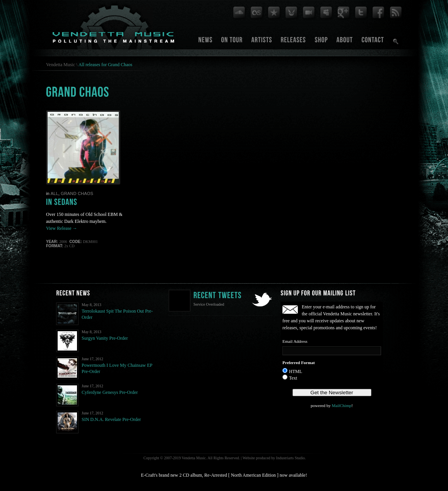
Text (293, 378)
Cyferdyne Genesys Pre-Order (110, 392)
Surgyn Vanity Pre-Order (105, 338)
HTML (296, 371)
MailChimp (341, 405)
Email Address (295, 341)
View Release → (62, 228)
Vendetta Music (61, 65)
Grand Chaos (77, 193)
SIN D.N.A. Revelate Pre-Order (111, 419)
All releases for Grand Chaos (105, 65)
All (55, 193)
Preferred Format (299, 363)
